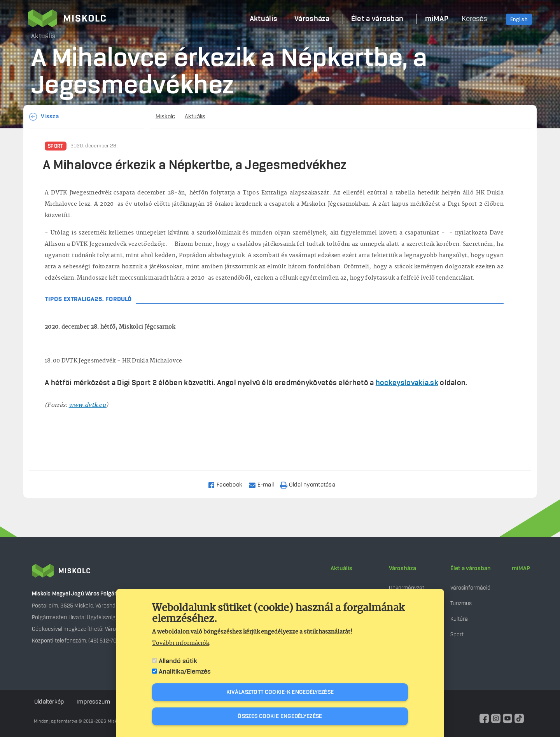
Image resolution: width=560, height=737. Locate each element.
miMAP (521, 569)
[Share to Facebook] (228, 484)
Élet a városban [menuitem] (377, 19)
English (519, 19)
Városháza (402, 569)
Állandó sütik (178, 661)
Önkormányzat (407, 588)
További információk (181, 643)
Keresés (474, 19)
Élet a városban (471, 569)
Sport (56, 146)
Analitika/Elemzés (185, 672)
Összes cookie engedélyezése (280, 716)
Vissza (50, 117)
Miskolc (165, 117)
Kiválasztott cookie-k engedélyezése (280, 692)
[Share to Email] (265, 484)
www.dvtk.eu (87, 405)
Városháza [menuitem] (312, 19)
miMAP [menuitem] (437, 19)
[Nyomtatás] (311, 484)
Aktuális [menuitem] (263, 19)
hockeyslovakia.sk (407, 383)
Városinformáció (470, 588)
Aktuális (195, 117)
